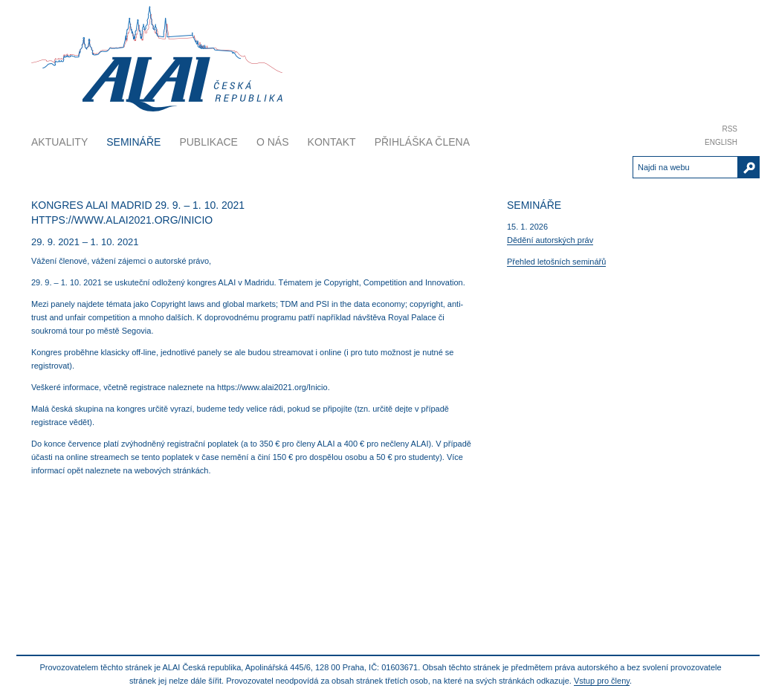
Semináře (133, 142)
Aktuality (59, 142)
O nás (273, 142)
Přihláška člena (422, 142)
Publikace (208, 142)
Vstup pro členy (602, 681)
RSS (730, 129)
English (721, 142)
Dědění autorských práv (550, 240)
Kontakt (332, 142)
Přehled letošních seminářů (556, 262)
